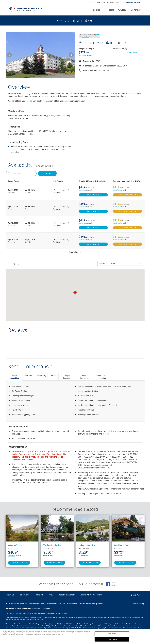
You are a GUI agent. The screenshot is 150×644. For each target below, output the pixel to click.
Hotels (109, 10)
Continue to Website (112, 639)
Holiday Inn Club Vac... (89, 545)
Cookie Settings (139, 604)
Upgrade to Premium (132, 3)
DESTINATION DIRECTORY (92, 595)
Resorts (95, 10)
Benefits (136, 10)
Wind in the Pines (122, 545)
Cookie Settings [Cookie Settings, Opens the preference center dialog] (112, 634)
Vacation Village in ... (17, 545)
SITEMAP (40, 595)
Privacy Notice (97, 604)
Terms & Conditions (69, 604)
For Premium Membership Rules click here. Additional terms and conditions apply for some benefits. (36, 613)
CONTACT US (25, 595)
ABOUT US (10, 595)
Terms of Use (83, 604)
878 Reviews (132, 52)
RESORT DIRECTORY (67, 595)
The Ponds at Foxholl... (53, 545)
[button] (9, 55)
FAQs (51, 595)
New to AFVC (115, 3)
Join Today (101, 3)
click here (38, 628)
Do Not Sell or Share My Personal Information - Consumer (28, 609)
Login (90, 3)
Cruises (121, 10)
